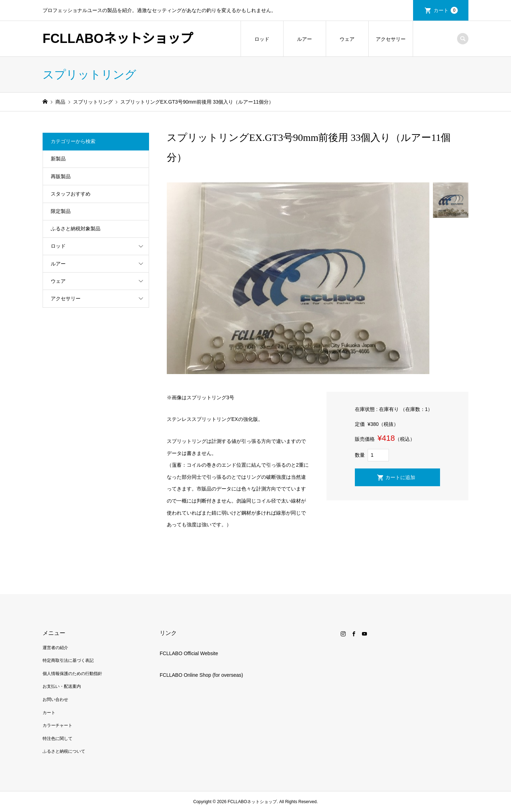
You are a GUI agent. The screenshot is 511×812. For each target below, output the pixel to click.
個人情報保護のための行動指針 (72, 674)
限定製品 (61, 211)
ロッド (262, 39)
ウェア (347, 39)
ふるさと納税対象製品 (76, 229)
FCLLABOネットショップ (118, 39)
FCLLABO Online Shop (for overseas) (201, 675)
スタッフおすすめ (71, 194)
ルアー (304, 39)
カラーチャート (57, 725)
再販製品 (61, 176)
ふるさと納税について (64, 751)
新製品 (58, 159)
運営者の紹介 (55, 648)
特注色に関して (57, 739)
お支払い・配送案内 (62, 686)
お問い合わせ (55, 699)
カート (446, 10)
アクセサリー (391, 39)
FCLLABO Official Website (189, 653)
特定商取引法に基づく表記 (68, 660)
